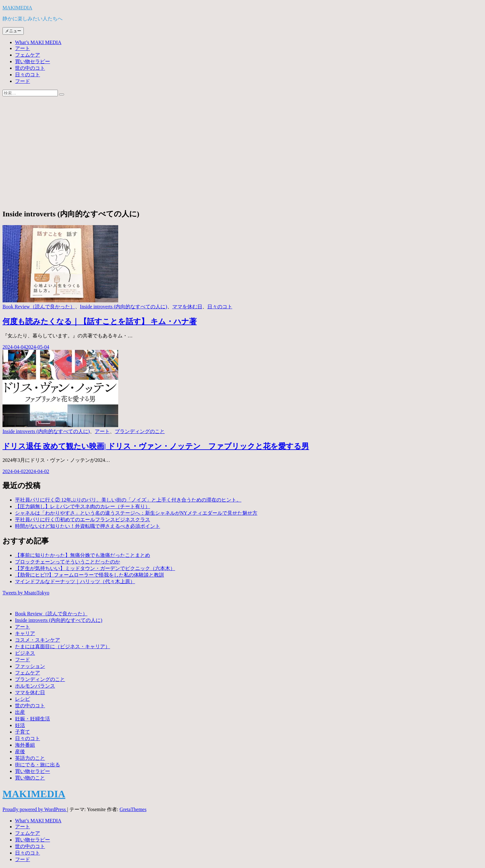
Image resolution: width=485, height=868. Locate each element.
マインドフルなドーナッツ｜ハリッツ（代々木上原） (75, 581)
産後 (20, 752)
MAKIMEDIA (17, 8)
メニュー (13, 31)
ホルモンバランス (35, 686)
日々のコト (28, 75)
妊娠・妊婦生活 (33, 719)
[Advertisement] (243, 159)
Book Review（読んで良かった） (39, 307)
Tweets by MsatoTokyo (26, 593)
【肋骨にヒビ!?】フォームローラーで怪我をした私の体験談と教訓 (89, 575)
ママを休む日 (187, 307)
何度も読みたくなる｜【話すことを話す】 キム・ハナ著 (100, 321)
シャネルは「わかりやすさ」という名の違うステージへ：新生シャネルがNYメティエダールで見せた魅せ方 (136, 513)
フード (23, 81)
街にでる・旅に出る (38, 765)
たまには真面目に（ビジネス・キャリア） (63, 646)
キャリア (25, 633)
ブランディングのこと (140, 431)
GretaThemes (133, 809)
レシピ (23, 699)
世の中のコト (30, 68)
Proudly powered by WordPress (35, 809)
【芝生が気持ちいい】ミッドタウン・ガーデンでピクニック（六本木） (95, 568)
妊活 (20, 725)
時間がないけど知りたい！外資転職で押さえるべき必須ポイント (88, 526)
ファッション (30, 666)
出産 (20, 712)
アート (23, 48)
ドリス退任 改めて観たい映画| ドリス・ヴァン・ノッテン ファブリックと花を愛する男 (156, 446)
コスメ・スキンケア (38, 640)
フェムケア (28, 55)
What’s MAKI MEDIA (38, 42)
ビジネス (25, 653)
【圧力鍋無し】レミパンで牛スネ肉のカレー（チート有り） (83, 506)
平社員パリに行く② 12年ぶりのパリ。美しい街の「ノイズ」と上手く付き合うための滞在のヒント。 (128, 500)
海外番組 (25, 745)
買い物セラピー (33, 61)
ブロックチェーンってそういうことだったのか (68, 562)
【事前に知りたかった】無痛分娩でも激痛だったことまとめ (83, 555)
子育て (23, 732)
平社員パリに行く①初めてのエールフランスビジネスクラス (83, 520)
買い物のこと (30, 778)
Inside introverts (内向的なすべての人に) (124, 307)
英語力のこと (30, 758)
